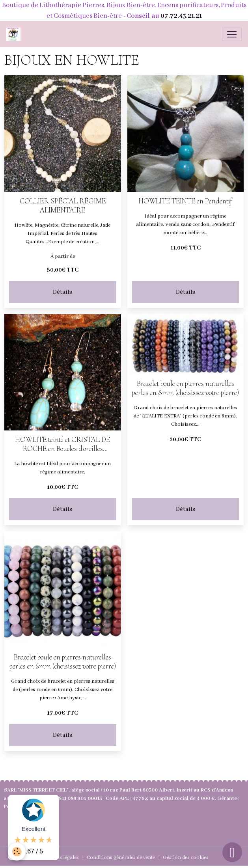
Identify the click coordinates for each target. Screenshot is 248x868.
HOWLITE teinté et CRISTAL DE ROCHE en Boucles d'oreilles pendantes (62, 444)
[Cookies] (17, 852)
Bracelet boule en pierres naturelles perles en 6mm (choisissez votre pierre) (63, 662)
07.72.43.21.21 (181, 16)
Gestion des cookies (186, 858)
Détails (62, 292)
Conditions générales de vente (121, 858)
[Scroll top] (232, 852)
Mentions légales (59, 858)
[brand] (15, 34)
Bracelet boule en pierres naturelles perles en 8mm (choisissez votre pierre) (186, 388)
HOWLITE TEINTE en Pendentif (185, 201)
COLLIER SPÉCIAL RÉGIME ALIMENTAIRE (63, 206)
